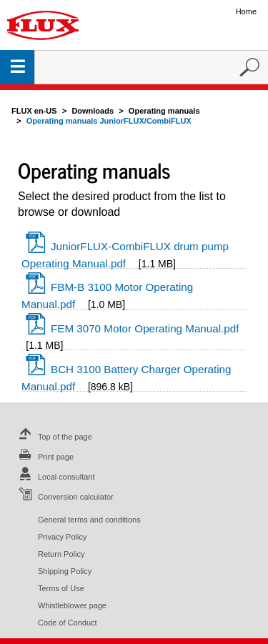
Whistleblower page (72, 605)
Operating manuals (164, 111)
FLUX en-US (34, 111)
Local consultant (55, 477)
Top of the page (54, 437)
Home (246, 11)
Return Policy (61, 554)
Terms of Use (61, 588)
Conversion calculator (64, 497)
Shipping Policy (65, 571)
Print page (44, 457)
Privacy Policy (62, 537)
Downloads (93, 111)
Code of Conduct (68, 623)
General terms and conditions (89, 520)
